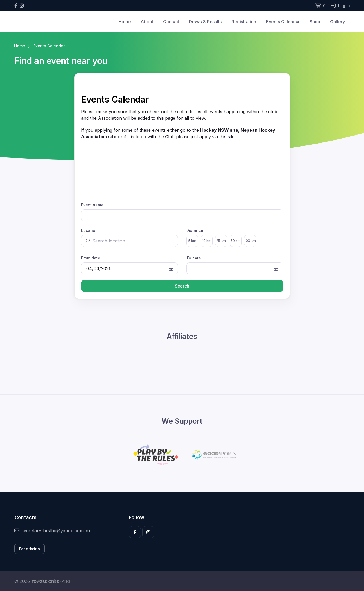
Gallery (338, 22)
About (147, 22)
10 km (207, 241)
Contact (171, 22)
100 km (250, 241)
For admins (29, 549)
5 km (192, 241)
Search (182, 286)
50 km (236, 241)
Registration (244, 22)
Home (125, 22)
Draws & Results (205, 22)
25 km (221, 241)
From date (91, 258)
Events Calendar (283, 22)
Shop (315, 22)
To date (194, 258)
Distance (195, 230)
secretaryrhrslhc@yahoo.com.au (52, 531)
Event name (92, 205)
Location (89, 230)
